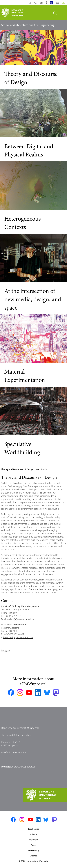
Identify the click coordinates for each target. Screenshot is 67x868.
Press (33, 845)
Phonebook (36, 3)
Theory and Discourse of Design (18, 469)
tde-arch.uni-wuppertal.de (23, 767)
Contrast (31, 3)
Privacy (34, 834)
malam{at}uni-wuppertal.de (21, 619)
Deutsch (58, 3)
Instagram (6, 650)
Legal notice (34, 829)
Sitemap (33, 856)
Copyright (33, 840)
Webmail (41, 3)
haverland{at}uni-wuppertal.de (18, 637)
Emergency (47, 3)
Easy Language (52, 3)
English (64, 3)
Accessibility (34, 850)
